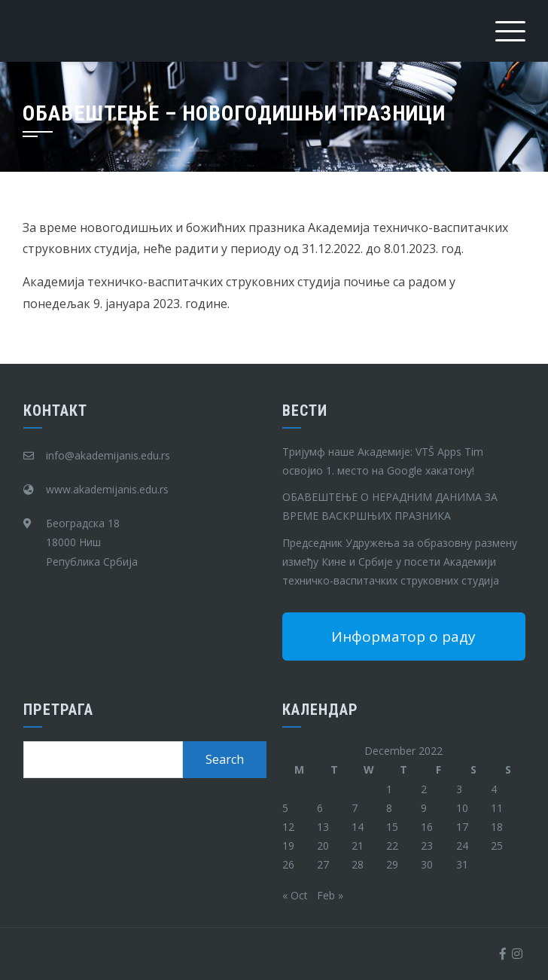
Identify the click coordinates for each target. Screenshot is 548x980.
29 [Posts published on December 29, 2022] (392, 864)
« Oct (295, 895)
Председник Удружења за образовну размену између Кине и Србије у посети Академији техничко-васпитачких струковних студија (400, 562)
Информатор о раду (403, 637)
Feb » (330, 895)
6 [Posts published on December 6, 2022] (320, 808)
